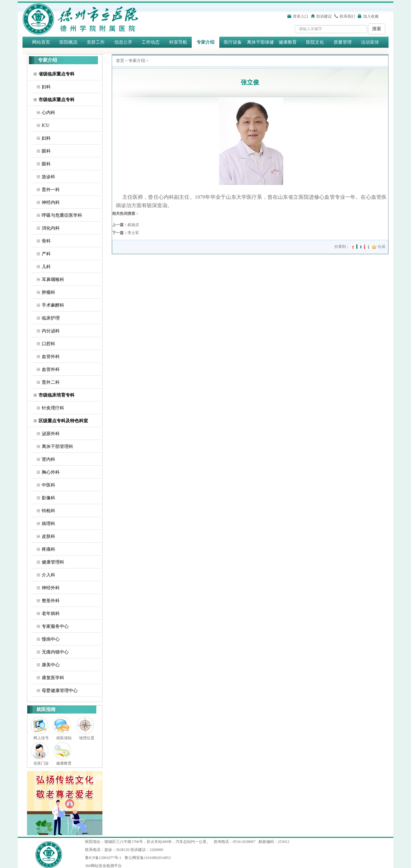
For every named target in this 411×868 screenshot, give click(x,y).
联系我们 (347, 16)
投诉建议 (324, 16)
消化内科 (51, 228)
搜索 (377, 29)
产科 (46, 254)
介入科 (48, 575)
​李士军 (133, 233)
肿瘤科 (48, 292)
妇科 (46, 87)
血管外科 (51, 357)
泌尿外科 (51, 434)
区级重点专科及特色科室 (63, 421)
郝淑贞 (133, 225)
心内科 (48, 113)
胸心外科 (51, 472)
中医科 (48, 485)
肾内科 (48, 459)
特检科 (48, 511)
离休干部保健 (260, 42)
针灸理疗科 (53, 408)
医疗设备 (233, 42)
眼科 (46, 151)
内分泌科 (51, 331)
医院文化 (315, 42)
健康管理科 (53, 562)
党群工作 (96, 42)
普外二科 (51, 382)
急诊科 (48, 177)
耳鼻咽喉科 (53, 280)
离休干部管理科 (57, 447)
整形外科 (51, 601)
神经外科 (51, 588)
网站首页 (41, 42)
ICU (46, 125)
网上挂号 (41, 738)
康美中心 (51, 665)
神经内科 (51, 202)
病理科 (48, 524)
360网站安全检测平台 (103, 866)
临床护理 (51, 318)
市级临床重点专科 (57, 100)
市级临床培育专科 (57, 395)
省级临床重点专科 (57, 74)
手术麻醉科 (53, 305)
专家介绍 (205, 42)
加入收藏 (371, 16)
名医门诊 (41, 763)
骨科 (46, 241)
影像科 (48, 498)
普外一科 (51, 190)
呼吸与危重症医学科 (62, 215)
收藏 (381, 247)
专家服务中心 (55, 626)
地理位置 (87, 738)
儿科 (46, 267)
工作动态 (151, 42)
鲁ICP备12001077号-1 (103, 858)
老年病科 (51, 614)
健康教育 (288, 42)
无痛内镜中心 (55, 652)
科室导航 (178, 42)
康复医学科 (53, 678)
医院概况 (68, 42)
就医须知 (64, 738)
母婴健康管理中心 (60, 691)
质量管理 (343, 42)
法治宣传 (370, 42)
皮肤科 (48, 536)
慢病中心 (51, 639)
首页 (120, 61)
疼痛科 (48, 549)
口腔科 (48, 344)
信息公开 (123, 42)
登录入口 (301, 16)
